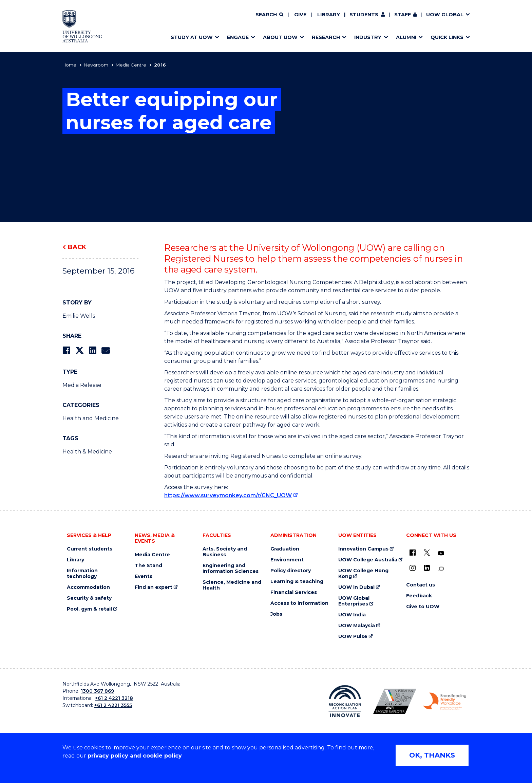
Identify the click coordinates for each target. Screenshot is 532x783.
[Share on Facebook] (66, 350)
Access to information (299, 603)
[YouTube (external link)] (441, 554)
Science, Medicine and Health (232, 585)
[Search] (269, 15)
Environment (287, 560)
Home (69, 65)
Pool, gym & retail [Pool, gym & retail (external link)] (89, 609)
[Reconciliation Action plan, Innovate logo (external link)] (345, 701)
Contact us (421, 585)
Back (77, 247)
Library (329, 15)
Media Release (82, 385)
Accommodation (88, 587)
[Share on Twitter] (79, 350)
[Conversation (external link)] (441, 569)
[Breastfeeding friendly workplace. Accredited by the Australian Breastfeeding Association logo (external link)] (445, 701)
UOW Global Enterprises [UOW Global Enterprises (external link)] (354, 601)
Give (300, 15)
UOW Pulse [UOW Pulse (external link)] (353, 637)
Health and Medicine (91, 418)
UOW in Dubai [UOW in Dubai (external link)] (356, 587)
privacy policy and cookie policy (135, 756)
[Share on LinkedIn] (92, 350)
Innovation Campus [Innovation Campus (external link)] (363, 549)
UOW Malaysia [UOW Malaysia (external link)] (357, 626)
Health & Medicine (87, 452)
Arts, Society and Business (225, 552)
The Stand (148, 566)
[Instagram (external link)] (413, 568)
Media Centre (131, 65)
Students (364, 15)
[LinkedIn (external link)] (427, 568)
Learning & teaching (297, 582)
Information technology (82, 574)
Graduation (285, 549)
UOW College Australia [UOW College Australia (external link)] (368, 560)
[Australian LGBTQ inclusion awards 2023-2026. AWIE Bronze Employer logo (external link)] (395, 701)
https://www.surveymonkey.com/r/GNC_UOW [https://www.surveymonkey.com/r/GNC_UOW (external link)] (228, 495)
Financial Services (294, 592)
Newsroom (96, 65)
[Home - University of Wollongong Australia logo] (82, 26)
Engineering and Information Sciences (231, 568)
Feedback (419, 596)
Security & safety (89, 598)
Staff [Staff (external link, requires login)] (403, 15)
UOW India (352, 615)
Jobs (276, 614)
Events (144, 576)
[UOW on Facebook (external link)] (413, 553)
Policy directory (291, 571)
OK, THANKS (432, 755)
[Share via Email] (106, 350)
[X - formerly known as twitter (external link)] (427, 553)
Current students (90, 549)
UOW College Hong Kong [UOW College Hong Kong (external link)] (363, 574)
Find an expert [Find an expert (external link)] (154, 587)
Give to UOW (423, 607)
